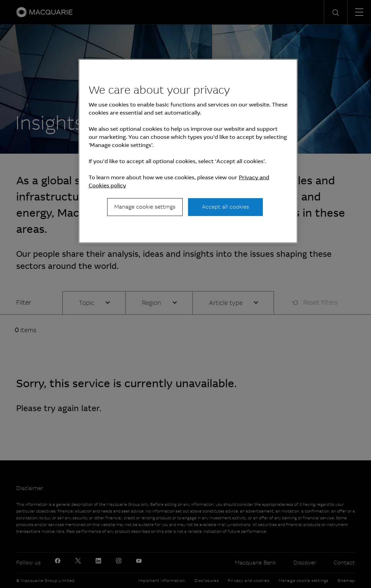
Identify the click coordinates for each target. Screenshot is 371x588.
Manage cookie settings (145, 207)
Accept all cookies (225, 207)
